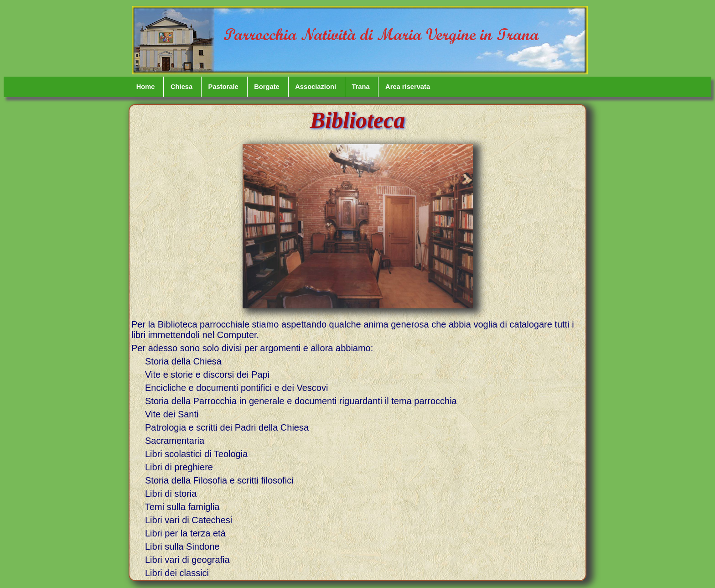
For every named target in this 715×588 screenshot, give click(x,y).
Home (146, 87)
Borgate (267, 87)
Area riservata (408, 87)
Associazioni (316, 87)
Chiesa (181, 87)
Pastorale (223, 87)
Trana (360, 87)
